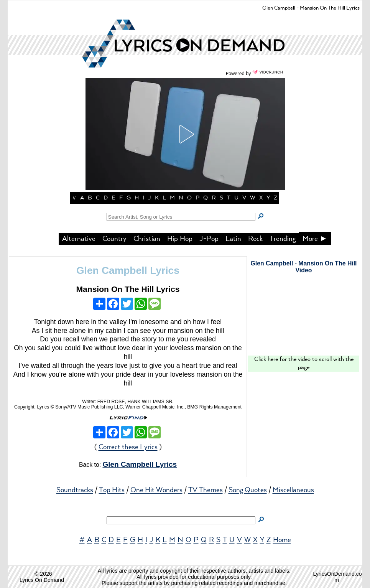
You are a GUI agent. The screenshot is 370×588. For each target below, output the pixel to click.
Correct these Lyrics (128, 447)
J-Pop (209, 239)
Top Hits (112, 490)
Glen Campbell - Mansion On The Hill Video (303, 267)
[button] (185, 134)
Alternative (79, 239)
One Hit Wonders (156, 490)
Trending (283, 239)
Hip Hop (180, 239)
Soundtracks (75, 490)
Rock (255, 239)
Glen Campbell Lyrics (128, 270)
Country (114, 239)
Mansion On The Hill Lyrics (128, 289)
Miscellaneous (293, 490)
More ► (315, 239)
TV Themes (206, 490)
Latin (233, 239)
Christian (147, 239)
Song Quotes (248, 490)
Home (282, 540)
